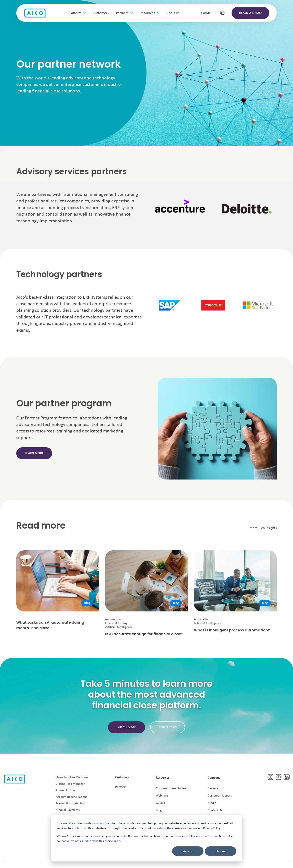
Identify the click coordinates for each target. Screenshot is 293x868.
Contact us (168, 728)
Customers (122, 777)
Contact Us (215, 810)
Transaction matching (70, 803)
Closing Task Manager (70, 784)
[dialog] (146, 838)
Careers (213, 788)
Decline (221, 851)
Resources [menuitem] (148, 13)
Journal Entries (66, 790)
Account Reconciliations (71, 797)
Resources (163, 778)
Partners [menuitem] (123, 13)
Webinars (162, 796)
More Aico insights (263, 528)
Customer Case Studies (171, 788)
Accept (188, 851)
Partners (121, 787)
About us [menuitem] (174, 13)
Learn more (34, 453)
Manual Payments (68, 810)
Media (212, 803)
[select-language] (222, 13)
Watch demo (127, 728)
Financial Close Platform (72, 777)
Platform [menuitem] (76, 13)
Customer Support (220, 796)
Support (206, 13)
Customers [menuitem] (101, 13)
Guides (160, 803)
